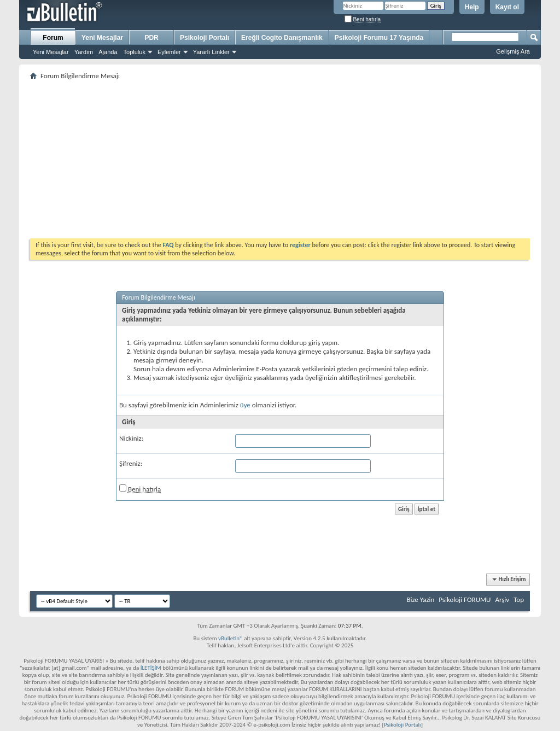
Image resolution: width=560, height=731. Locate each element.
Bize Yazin (420, 600)
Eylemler (169, 52)
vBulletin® (231, 638)
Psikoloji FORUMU (465, 600)
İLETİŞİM (151, 668)
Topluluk (135, 52)
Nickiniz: (131, 438)
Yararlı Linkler (211, 52)
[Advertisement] (280, 159)
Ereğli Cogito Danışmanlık (282, 38)
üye (245, 405)
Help (472, 7)
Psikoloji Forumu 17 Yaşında (379, 38)
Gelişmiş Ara (513, 51)
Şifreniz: (131, 463)
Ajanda (108, 52)
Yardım (84, 52)
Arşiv (502, 600)
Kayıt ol (507, 7)
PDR (151, 38)
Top (519, 600)
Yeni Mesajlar (51, 52)
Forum (53, 38)
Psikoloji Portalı (205, 38)
